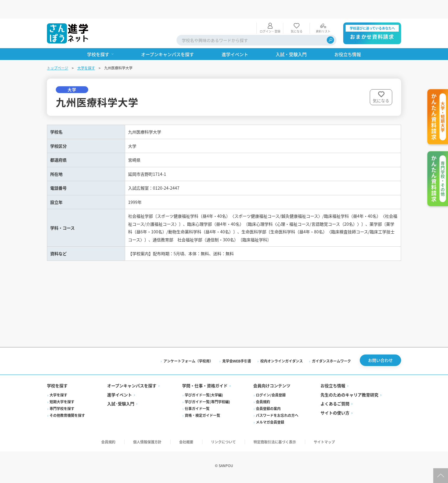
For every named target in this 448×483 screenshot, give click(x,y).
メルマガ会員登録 (270, 425)
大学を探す (86, 49)
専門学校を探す (62, 412)
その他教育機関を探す (67, 418)
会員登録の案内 (268, 412)
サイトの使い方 (335, 416)
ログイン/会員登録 (271, 398)
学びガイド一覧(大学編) (204, 398)
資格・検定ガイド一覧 (202, 418)
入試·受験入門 (121, 407)
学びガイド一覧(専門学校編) (207, 405)
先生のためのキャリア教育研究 (349, 398)
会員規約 (263, 405)
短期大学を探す (62, 405)
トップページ (58, 49)
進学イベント (120, 398)
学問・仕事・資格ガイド (205, 389)
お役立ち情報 (333, 389)
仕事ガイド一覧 (197, 412)
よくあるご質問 (335, 407)
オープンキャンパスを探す (132, 389)
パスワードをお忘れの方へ (277, 418)
